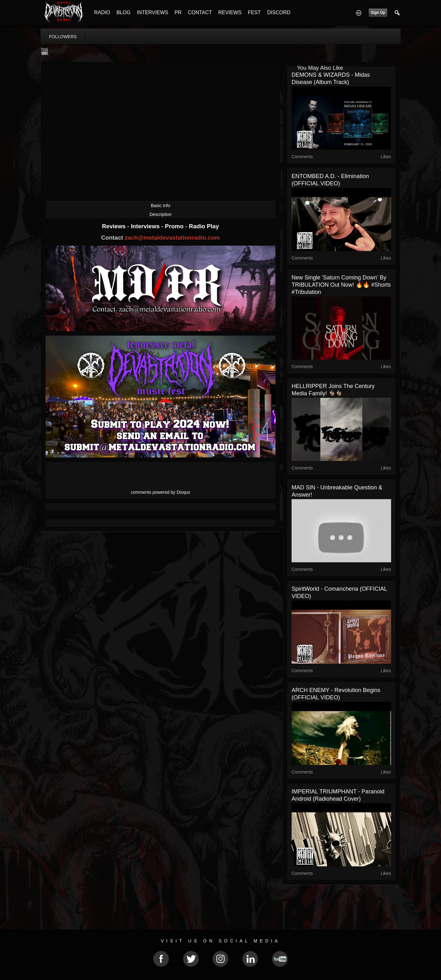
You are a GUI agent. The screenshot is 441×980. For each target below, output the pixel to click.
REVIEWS (230, 12)
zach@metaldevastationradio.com (172, 238)
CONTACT (200, 12)
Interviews (146, 226)
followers (63, 37)
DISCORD (279, 12)
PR (178, 12)
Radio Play (204, 226)
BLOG (124, 12)
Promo (175, 226)
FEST (254, 12)
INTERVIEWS (152, 12)
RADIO (102, 12)
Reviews (115, 226)
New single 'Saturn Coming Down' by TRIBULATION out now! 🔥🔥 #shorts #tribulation (341, 285)
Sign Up (378, 13)
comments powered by (160, 492)
